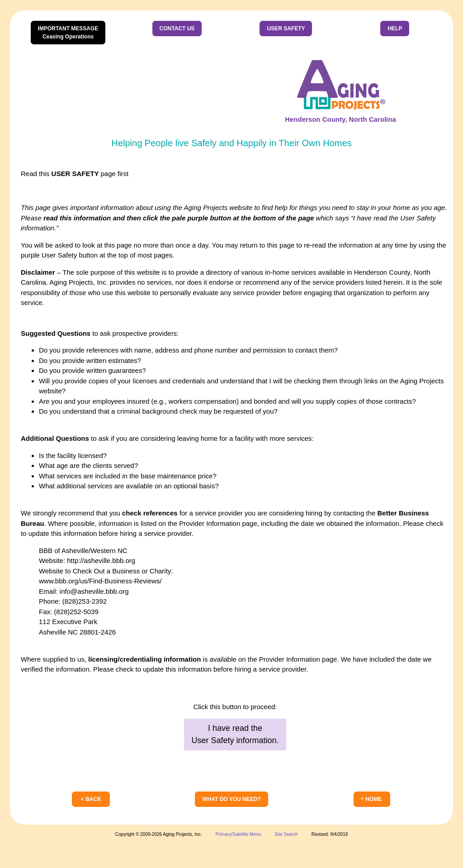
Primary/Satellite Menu (239, 834)
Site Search (286, 834)
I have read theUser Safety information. (235, 734)
